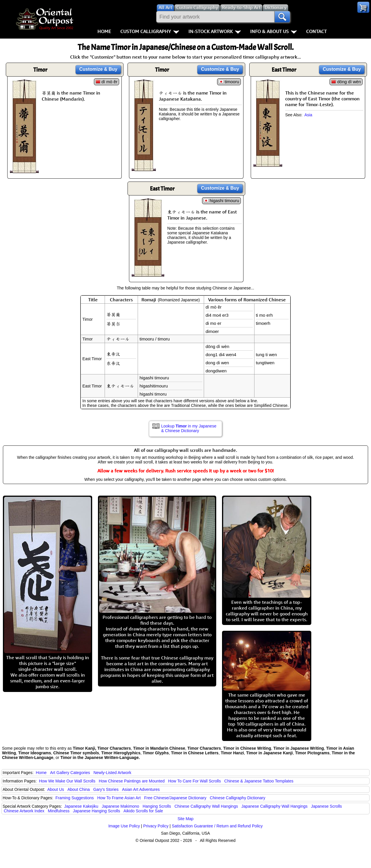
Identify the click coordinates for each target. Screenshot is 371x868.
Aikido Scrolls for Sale (143, 811)
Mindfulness (59, 811)
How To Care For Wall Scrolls (194, 781)
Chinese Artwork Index (24, 811)
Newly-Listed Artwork (112, 773)
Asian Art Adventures (141, 789)
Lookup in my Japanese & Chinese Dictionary (189, 428)
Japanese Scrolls (327, 806)
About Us (56, 789)
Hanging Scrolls (157, 806)
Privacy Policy (156, 826)
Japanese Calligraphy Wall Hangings (274, 806)
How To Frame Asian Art (119, 798)
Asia (308, 115)
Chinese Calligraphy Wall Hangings (206, 806)
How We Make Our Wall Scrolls (67, 781)
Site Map (185, 819)
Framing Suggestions (74, 798)
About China (79, 789)
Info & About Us (273, 31)
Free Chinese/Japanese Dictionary (175, 798)
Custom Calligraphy (150, 31)
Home (104, 31)
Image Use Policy (124, 826)
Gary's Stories (106, 789)
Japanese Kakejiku (81, 806)
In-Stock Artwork (215, 31)
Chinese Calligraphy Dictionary (238, 798)
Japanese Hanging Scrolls (97, 811)
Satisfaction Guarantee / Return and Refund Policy (217, 826)
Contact (316, 31)
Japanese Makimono (120, 806)
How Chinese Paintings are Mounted (132, 781)
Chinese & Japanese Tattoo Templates (259, 781)
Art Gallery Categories (70, 773)
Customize (98, 69)
